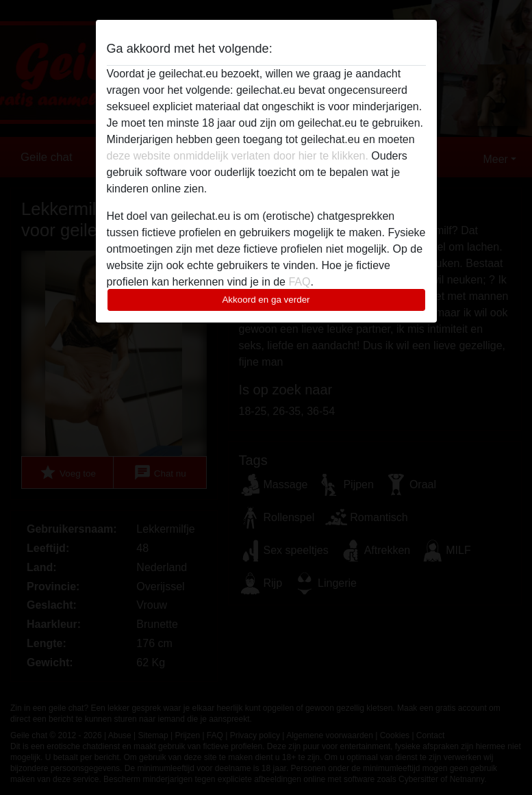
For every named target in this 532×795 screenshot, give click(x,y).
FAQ (299, 282)
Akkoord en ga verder (266, 300)
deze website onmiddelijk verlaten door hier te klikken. (238, 156)
